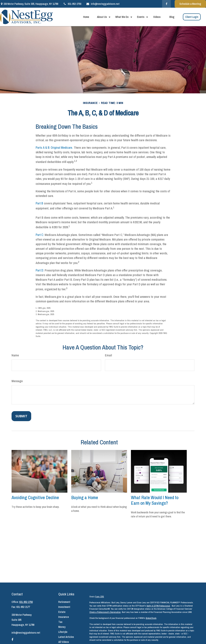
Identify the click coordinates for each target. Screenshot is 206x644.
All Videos (64, 642)
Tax (60, 622)
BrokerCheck (151, 618)
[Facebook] (166, 4)
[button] (86, 17)
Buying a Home (85, 497)
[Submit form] (21, 416)
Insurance (64, 617)
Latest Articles (66, 637)
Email (108, 355)
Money (62, 627)
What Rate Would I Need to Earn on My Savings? (155, 500)
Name (15, 355)
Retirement (64, 602)
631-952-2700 (72, 4)
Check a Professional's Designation (105, 612)
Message (17, 381)
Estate (62, 612)
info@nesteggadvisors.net (103, 4)
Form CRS (100, 597)
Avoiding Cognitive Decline (35, 497)
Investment (64, 607)
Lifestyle (63, 632)
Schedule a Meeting (190, 4)
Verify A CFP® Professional (158, 606)
